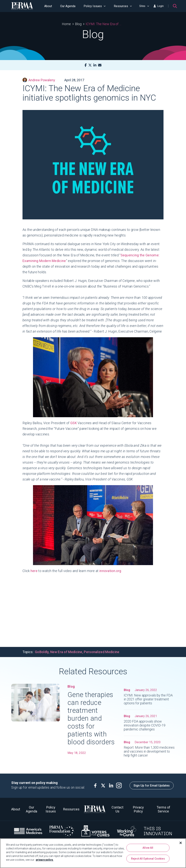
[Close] (181, 843)
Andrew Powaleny (39, 80)
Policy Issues (95, 6)
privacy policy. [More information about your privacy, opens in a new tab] (45, 860)
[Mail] (100, 65)
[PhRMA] (22, 6)
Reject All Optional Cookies (148, 859)
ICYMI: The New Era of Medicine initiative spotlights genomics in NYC (105, 24)
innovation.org (110, 571)
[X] (90, 65)
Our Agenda (68, 6)
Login (159, 6)
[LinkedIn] (95, 65)
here (34, 571)
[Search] (175, 6)
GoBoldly (42, 652)
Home (66, 24)
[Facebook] (86, 65)
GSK (74, 423)
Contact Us (117, 809)
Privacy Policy (138, 809)
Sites (144, 6)
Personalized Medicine (102, 652)
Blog (78, 24)
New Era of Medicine (66, 652)
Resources (123, 6)
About (48, 6)
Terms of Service (163, 809)
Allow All (148, 848)
